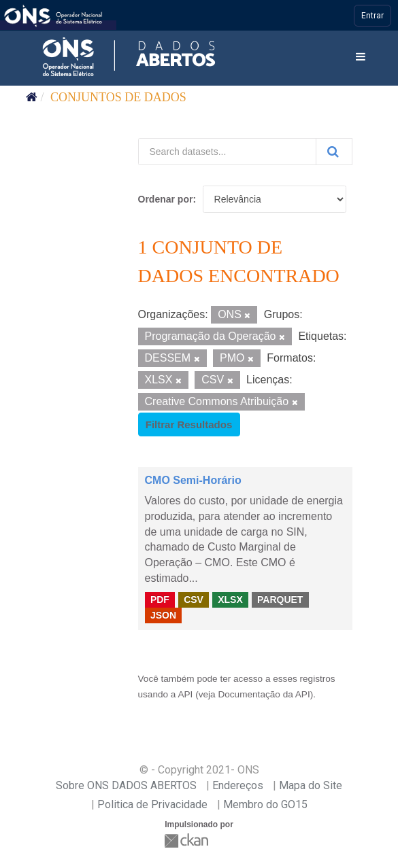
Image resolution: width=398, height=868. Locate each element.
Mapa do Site (311, 785)
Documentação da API (264, 694)
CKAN (188, 840)
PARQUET (280, 600)
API (185, 694)
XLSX (230, 600)
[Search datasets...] (227, 152)
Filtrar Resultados (189, 424)
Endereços (238, 785)
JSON (163, 615)
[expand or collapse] (361, 57)
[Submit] (334, 152)
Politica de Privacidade (152, 804)
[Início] (32, 97)
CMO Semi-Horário (193, 480)
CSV (194, 600)
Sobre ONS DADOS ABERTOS (126, 785)
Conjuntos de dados (118, 97)
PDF (160, 600)
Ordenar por (166, 199)
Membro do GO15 (265, 804)
